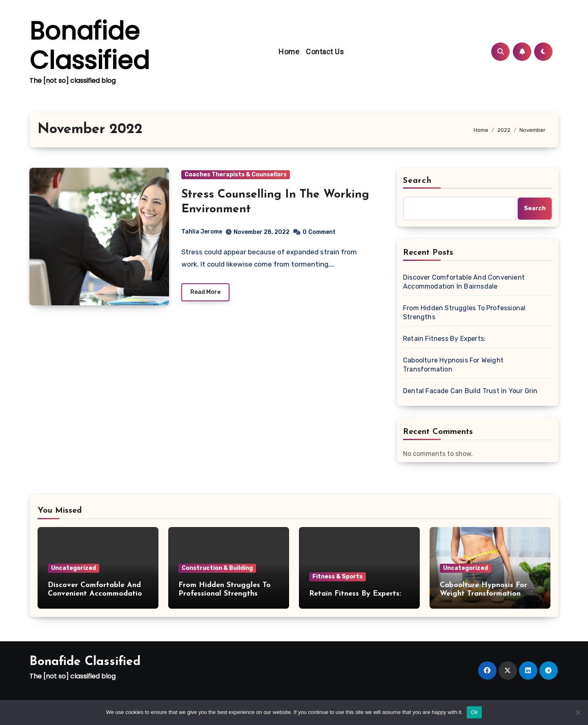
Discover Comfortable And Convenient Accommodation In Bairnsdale (464, 282)
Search (417, 181)
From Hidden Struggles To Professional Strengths (464, 312)
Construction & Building (217, 568)
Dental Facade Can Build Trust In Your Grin (470, 391)
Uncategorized (73, 568)
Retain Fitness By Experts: (444, 339)
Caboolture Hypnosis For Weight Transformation (453, 365)
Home (289, 52)
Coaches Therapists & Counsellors (236, 175)
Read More (205, 292)
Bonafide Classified (89, 46)
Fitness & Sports (337, 577)
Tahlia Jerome (202, 232)
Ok (474, 712)
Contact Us (325, 52)
